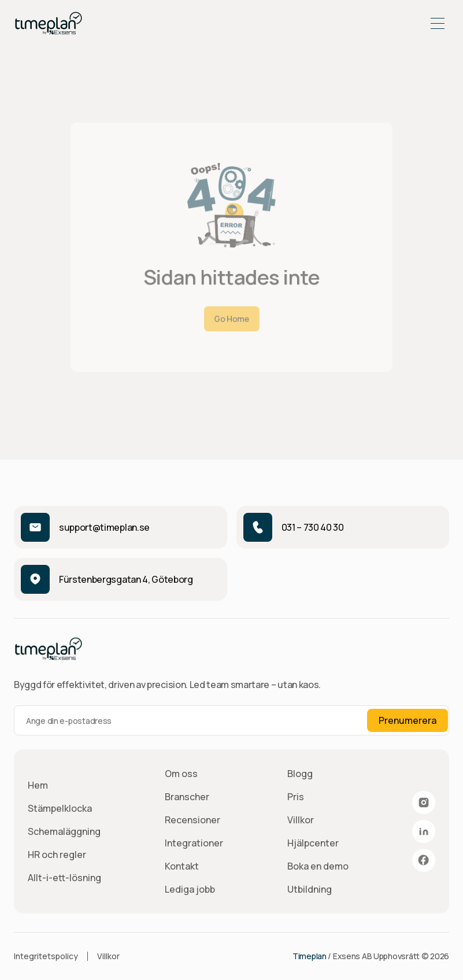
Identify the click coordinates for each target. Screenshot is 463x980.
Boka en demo (318, 866)
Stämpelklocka (60, 808)
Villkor (301, 820)
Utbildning (310, 889)
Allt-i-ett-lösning (64, 878)
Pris (296, 797)
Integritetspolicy (46, 956)
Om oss (181, 774)
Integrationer (194, 843)
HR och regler (57, 855)
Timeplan (310, 956)
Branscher (187, 797)
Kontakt (182, 866)
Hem (38, 785)
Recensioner (192, 820)
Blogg (300, 774)
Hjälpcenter (313, 843)
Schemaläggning (64, 831)
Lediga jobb (190, 889)
